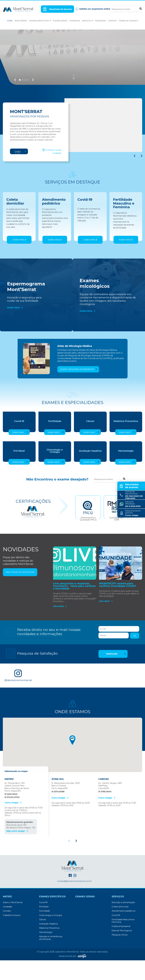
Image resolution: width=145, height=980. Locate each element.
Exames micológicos (95, 307)
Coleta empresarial (121, 950)
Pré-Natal (19, 475)
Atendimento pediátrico (124, 935)
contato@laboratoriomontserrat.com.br (74, 905)
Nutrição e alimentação (123, 926)
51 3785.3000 (105, 815)
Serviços (88, 21)
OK (135, 660)
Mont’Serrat (21, 21)
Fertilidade (55, 445)
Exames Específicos (40, 21)
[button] (15, 104)
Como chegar (13, 826)
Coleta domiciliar (120, 931)
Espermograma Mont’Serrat (26, 310)
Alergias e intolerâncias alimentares (51, 962)
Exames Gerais (60, 21)
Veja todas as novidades (20, 596)
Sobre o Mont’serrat (13, 926)
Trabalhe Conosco (128, 21)
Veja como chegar (17, 855)
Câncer (90, 445)
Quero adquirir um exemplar (79, 393)
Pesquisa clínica (120, 959)
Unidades (7, 931)
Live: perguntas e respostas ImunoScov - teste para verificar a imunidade (74, 610)
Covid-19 (19, 445)
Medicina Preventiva (126, 445)
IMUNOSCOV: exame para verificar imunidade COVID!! (117, 609)
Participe (116, 678)
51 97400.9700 (12, 821)
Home (10, 21)
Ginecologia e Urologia (55, 475)
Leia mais (60, 630)
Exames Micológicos (122, 954)
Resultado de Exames (57, 9)
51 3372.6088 (58, 815)
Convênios (75, 21)
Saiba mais (20, 176)
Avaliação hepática (90, 475)
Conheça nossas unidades (52, 175)
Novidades (101, 21)
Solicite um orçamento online (93, 9)
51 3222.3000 (11, 818)
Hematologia (126, 475)
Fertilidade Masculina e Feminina (123, 945)
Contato (112, 21)
